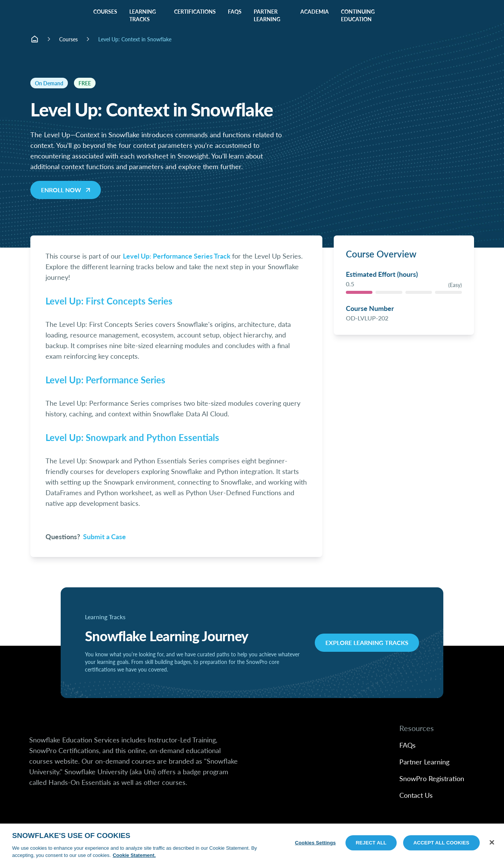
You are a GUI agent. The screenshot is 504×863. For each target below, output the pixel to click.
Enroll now (66, 190)
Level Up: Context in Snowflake (135, 39)
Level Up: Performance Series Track (177, 256)
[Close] (492, 843)
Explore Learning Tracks (367, 643)
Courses (68, 39)
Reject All (371, 843)
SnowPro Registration (432, 778)
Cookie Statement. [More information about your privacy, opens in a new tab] (134, 855)
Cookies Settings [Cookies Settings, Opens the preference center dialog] (316, 843)
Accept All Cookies (441, 843)
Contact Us (416, 795)
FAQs (407, 745)
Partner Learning (424, 762)
